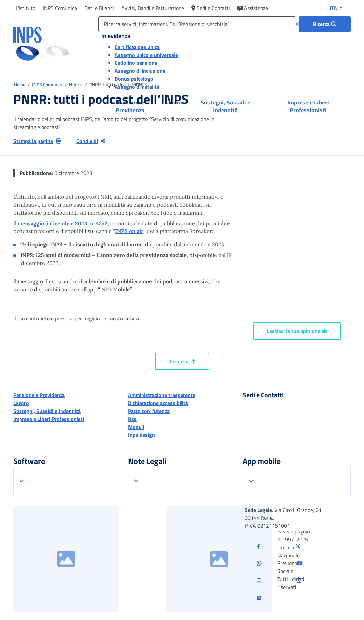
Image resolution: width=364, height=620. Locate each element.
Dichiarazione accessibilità (158, 403)
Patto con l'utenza (149, 411)
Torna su (182, 361)
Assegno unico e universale (146, 55)
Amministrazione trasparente (162, 395)
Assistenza (253, 8)
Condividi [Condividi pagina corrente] (91, 141)
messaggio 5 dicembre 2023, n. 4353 (63, 223)
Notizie (76, 84)
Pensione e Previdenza (39, 395)
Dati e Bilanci (99, 8)
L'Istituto (25, 8)
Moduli (136, 427)
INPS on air (129, 231)
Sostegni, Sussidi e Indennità (47, 411)
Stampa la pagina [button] (37, 141)
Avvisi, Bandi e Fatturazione (153, 8)
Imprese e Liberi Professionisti (49, 419)
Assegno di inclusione (140, 71)
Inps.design (142, 435)
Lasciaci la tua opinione (297, 331)
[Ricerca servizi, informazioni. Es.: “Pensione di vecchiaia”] (197, 24)
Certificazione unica (137, 47)
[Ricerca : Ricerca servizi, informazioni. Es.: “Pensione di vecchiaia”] (325, 24)
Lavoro (21, 403)
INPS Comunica (60, 8)
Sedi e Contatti (211, 8)
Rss (132, 419)
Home (20, 84)
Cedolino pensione (136, 63)
